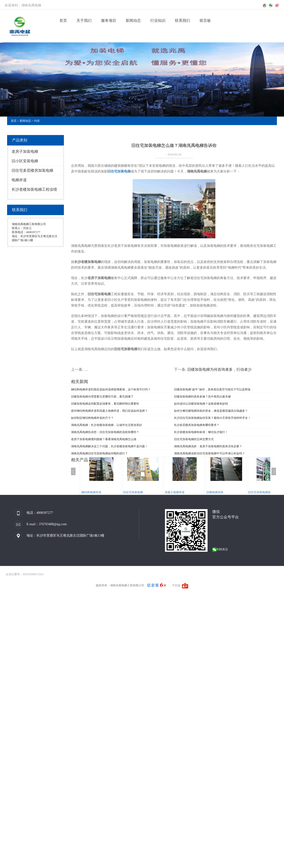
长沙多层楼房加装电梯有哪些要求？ (197, 425)
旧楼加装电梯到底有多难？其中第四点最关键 (202, 397)
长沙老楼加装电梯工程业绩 (34, 189)
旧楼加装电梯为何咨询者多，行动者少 (219, 369)
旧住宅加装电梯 (133, 492)
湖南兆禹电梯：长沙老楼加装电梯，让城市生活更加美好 (106, 425)
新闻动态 (133, 20)
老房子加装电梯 (25, 151)
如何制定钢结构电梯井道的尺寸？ (92, 418)
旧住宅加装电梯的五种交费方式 (194, 439)
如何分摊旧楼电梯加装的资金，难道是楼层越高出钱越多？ (211, 411)
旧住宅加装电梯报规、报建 (265, 492)
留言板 (205, 20)
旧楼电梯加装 (215, 492)
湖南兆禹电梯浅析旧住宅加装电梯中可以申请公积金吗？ (209, 453)
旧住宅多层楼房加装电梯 (32, 170)
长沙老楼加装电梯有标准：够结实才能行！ (201, 432)
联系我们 (182, 20)
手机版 (176, 585)
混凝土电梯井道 (175, 492)
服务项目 (109, 20)
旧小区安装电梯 (25, 161)
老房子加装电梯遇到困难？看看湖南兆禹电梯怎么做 (104, 439)
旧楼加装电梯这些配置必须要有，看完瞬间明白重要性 (105, 404)
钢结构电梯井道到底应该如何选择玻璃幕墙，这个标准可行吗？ (111, 389)
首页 (63, 20)
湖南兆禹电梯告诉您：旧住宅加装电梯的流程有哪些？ (105, 432)
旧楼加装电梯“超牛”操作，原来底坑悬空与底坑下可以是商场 (212, 389)
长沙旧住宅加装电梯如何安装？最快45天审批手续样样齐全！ (212, 418)
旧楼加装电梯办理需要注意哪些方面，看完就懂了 (102, 397)
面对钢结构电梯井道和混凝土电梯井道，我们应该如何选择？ (109, 411)
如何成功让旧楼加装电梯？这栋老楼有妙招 (201, 404)
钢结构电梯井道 (91, 492)
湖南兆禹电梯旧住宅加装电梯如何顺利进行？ (99, 453)
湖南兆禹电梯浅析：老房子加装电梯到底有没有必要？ (208, 446)
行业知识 (158, 20)
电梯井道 (19, 180)
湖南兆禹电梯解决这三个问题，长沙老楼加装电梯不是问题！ (109, 446)
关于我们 (84, 20)
